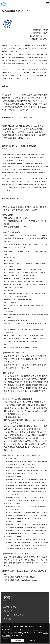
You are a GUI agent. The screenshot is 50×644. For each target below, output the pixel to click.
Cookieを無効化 (33, 640)
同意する (18, 640)
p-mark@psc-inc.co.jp (28, 580)
